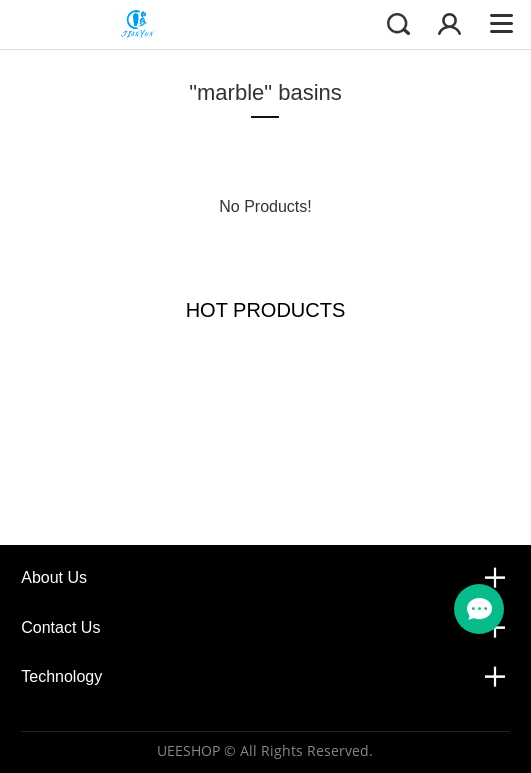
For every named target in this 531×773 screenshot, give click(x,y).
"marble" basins (265, 92)
